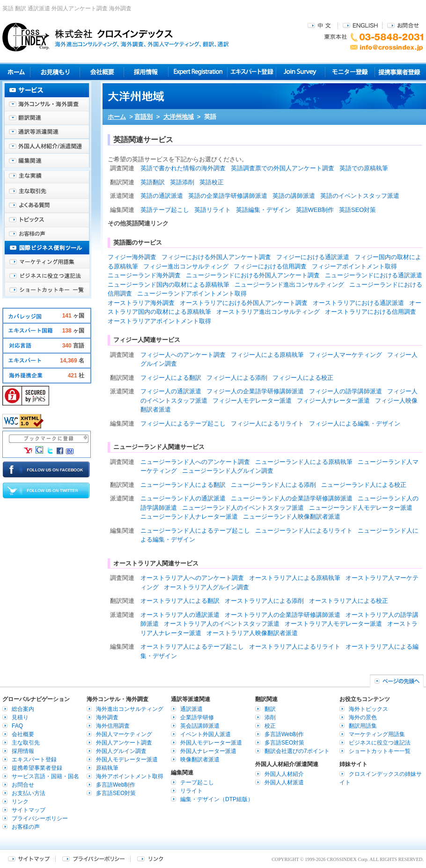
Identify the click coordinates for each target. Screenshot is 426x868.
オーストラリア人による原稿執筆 (295, 578)
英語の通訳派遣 (162, 196)
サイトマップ (29, 810)
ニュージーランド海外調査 (144, 275)
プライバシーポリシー (40, 818)
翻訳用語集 (363, 726)
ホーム (117, 117)
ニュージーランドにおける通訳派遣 (374, 275)
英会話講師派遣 (200, 726)
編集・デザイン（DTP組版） (217, 799)
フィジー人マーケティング (345, 355)
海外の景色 (363, 717)
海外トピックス (47, 220)
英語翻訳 (153, 182)
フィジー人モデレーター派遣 (252, 401)
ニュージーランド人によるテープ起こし (195, 531)
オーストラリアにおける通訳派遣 (358, 303)
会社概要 (102, 72)
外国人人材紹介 (284, 774)
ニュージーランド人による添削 (273, 485)
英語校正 (212, 182)
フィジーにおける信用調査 (270, 266)
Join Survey (301, 72)
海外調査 (107, 717)
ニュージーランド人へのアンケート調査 (195, 462)
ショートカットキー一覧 (47, 290)
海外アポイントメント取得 (130, 776)
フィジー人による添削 (237, 378)
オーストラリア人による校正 (349, 601)
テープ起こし (197, 782)
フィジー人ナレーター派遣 (333, 401)
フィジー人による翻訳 (171, 378)
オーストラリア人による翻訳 (180, 601)
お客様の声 (47, 234)
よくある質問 (47, 206)
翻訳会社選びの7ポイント (297, 751)
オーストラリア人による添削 (264, 601)
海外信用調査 (113, 726)
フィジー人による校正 (303, 378)
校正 (270, 726)
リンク (20, 802)
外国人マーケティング (124, 734)
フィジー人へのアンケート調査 (183, 355)
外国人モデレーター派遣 (127, 759)
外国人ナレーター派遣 (208, 751)
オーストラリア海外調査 (141, 303)
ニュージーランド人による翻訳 (183, 485)
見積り (55, 72)
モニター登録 (350, 72)
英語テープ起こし (165, 210)
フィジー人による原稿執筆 (267, 355)
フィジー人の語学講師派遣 (345, 391)
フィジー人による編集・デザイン (355, 423)
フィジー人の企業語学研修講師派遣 (255, 391)
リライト (191, 791)
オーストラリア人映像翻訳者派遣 (252, 633)
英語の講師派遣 (294, 196)
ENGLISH (360, 25)
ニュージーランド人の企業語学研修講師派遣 (292, 498)
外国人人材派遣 (284, 782)
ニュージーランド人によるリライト (304, 531)
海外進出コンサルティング (130, 709)
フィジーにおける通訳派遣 (313, 257)
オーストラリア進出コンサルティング (268, 312)
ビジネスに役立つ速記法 (47, 276)
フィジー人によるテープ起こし (183, 423)
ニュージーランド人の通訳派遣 (183, 498)
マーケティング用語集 (47, 262)
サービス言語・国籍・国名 (45, 776)
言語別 (143, 117)
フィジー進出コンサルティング (186, 266)
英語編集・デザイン (263, 210)
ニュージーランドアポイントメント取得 (192, 293)
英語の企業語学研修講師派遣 (228, 196)
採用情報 (146, 72)
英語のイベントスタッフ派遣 (360, 196)
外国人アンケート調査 (124, 743)
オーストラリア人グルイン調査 (206, 587)
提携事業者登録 (399, 72)
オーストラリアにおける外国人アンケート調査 (244, 303)
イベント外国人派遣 (206, 734)
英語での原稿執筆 (364, 168)
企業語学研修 (197, 717)
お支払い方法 (29, 793)
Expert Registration (198, 72)
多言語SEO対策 (116, 793)
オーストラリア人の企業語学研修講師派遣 (283, 615)
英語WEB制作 (315, 210)
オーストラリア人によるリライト (295, 647)
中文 (320, 25)
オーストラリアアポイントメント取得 (159, 321)
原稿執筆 (107, 768)
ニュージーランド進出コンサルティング (289, 285)
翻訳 (270, 709)
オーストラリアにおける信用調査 (371, 312)
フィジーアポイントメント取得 (354, 266)
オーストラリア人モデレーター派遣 (333, 624)
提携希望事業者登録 (37, 768)
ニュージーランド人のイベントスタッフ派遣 (243, 508)
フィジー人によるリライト (267, 423)
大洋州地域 (179, 117)
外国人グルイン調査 (121, 751)
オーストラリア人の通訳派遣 (180, 615)
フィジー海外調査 (132, 257)
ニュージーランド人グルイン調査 (228, 471)
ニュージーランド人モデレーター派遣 (361, 508)
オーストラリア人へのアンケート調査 (192, 578)
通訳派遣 (191, 709)
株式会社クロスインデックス (116, 37)
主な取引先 (47, 192)
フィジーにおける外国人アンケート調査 (216, 257)
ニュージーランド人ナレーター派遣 (189, 517)
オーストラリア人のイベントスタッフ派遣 (222, 624)
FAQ (17, 726)
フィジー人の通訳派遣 (171, 391)
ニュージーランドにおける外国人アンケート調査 (253, 275)
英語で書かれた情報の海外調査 (183, 168)
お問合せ (403, 25)
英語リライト (213, 210)
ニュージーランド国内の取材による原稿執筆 (169, 285)
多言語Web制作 (116, 785)
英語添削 (182, 182)
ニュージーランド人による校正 (364, 485)
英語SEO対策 (357, 210)
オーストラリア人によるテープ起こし (192, 647)
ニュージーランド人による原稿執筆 (304, 462)
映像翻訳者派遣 (200, 759)
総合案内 (23, 709)
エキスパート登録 (252, 72)
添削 (270, 717)
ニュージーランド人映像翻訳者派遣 (292, 517)
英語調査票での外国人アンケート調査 (283, 168)
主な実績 (47, 178)
